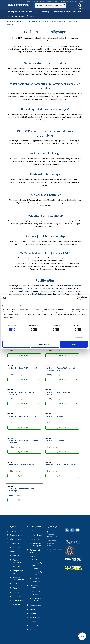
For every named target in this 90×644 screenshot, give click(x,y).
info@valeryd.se (53, 536)
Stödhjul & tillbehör (74, 12)
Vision (15, 588)
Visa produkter (38, 531)
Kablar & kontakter (58, 12)
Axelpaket (36, 539)
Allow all (74, 344)
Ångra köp (17, 566)
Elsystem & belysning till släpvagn (38, 22)
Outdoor (33, 613)
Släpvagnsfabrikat (36, 1)
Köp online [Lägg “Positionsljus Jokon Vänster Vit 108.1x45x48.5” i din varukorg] (24, 403)
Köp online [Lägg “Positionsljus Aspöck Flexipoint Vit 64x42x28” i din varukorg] (62, 355)
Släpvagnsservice (46, 1)
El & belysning (44, 12)
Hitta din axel (37, 535)
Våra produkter (56, 1)
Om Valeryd (17, 584)
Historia (16, 592)
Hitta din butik (35, 617)
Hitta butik (79, 8)
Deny (16, 344)
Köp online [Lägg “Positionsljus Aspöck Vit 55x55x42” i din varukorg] (24, 428)
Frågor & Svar (65, 1)
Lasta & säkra (12, 16)
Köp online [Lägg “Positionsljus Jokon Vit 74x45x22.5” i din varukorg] (24, 379)
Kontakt (81, 1)
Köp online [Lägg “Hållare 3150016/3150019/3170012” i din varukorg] (62, 476)
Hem (11, 22)
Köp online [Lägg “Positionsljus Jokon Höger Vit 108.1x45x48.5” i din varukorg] (62, 403)
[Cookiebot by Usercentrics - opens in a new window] (78, 298)
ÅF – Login (31, 16)
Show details (78, 337)
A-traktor (16, 605)
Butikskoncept (73, 1)
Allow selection (45, 344)
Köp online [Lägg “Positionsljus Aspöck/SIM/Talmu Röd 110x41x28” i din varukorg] (24, 452)
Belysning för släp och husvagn (37, 565)
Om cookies (17, 596)
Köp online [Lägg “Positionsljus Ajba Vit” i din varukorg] (62, 428)
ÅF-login (33, 622)
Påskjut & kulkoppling (29, 12)
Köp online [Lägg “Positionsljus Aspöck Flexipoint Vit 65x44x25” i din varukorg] (24, 355)
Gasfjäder (22, 16)
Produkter (20, 22)
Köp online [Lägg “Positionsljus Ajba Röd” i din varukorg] (62, 452)
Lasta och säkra (35, 605)
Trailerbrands (18, 600)
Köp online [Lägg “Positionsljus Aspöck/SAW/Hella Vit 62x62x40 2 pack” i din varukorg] (62, 379)
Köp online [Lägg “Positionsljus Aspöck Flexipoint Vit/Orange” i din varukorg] (24, 500)
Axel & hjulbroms (14, 12)
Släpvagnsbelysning (59, 22)
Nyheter (28, 1)
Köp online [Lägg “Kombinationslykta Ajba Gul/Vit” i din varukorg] (24, 476)
